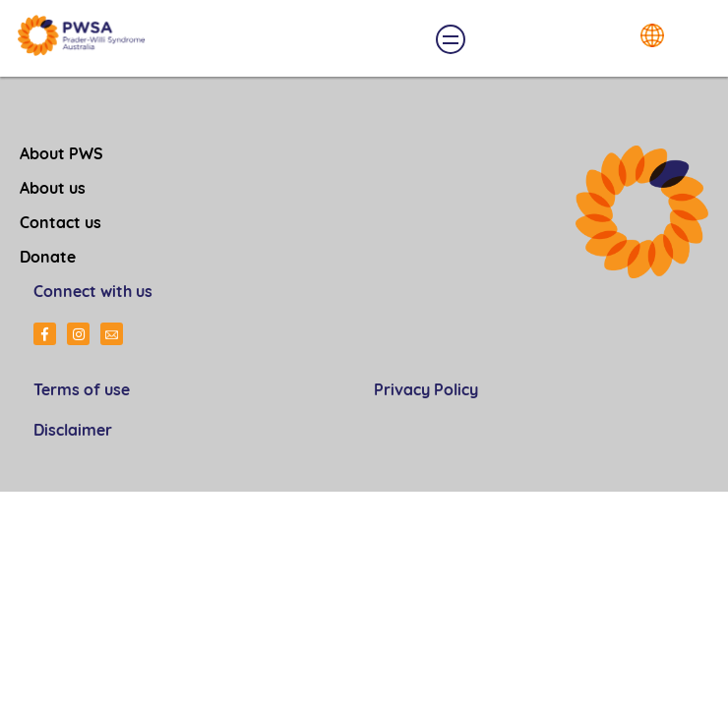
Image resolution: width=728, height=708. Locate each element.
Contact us (61, 224)
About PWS (61, 155)
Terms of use (82, 391)
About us (53, 190)
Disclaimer (73, 432)
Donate (48, 259)
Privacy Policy (426, 391)
